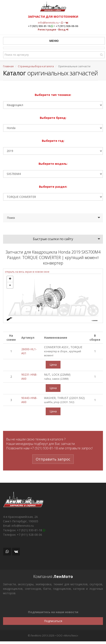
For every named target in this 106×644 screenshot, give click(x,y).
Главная (8, 66)
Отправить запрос (53, 459)
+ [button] (10, 279)
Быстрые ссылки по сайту (53, 239)
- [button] (10, 285)
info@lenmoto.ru (48, 23)
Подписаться (53, 621)
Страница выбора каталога (36, 66)
